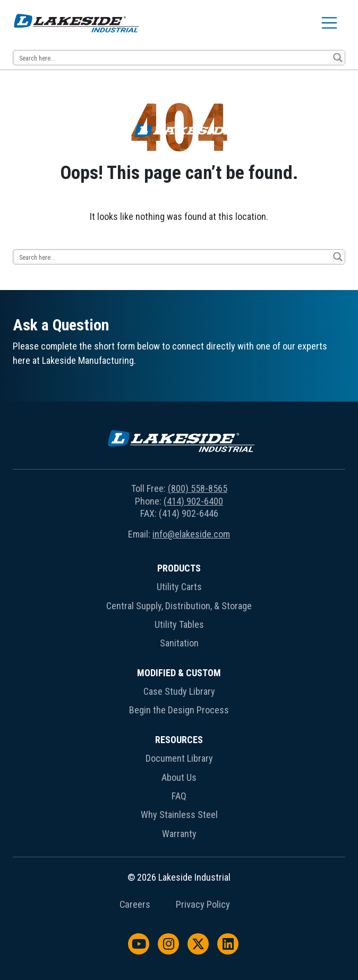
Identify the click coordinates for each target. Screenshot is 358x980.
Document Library (179, 758)
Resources (179, 740)
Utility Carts (179, 587)
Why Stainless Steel (179, 815)
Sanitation (179, 643)
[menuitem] (179, 608)
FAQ (179, 796)
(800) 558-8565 (198, 488)
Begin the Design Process (179, 710)
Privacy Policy (203, 905)
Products (179, 568)
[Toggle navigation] (329, 23)
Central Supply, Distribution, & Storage (179, 606)
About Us (179, 777)
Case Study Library (179, 691)
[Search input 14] (172, 58)
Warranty (179, 834)
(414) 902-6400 (193, 501)
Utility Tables (179, 624)
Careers (135, 905)
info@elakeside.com (191, 534)
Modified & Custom (179, 673)
